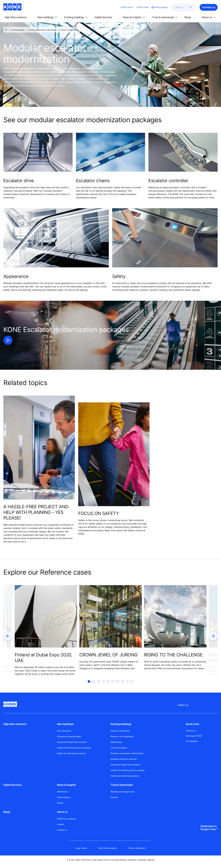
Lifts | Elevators (64, 731)
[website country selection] (159, 7)
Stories (60, 803)
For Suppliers (192, 741)
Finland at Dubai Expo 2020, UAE (43, 658)
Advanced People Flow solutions (72, 742)
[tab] (89, 685)
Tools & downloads (122, 785)
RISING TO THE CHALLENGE (173, 655)
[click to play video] (8, 340)
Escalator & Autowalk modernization (42, 30)
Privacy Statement (137, 848)
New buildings (65, 724)
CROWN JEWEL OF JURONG (109, 655)
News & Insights (66, 785)
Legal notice (81, 848)
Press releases (64, 797)
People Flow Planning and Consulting (74, 748)
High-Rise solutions (15, 724)
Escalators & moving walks (69, 736)
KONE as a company (66, 819)
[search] (182, 7)
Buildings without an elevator (124, 759)
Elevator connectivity (120, 731)
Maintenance (116, 742)
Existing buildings (18, 30)
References (62, 792)
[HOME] (6, 30)
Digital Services (13, 785)
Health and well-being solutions (71, 753)
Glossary (114, 797)
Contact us (62, 830)
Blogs (7, 812)
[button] (18, 17)
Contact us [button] (209, 7)
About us (62, 812)
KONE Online (143, 7)
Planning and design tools (122, 792)
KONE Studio (127, 7)
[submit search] (191, 7)
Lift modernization (119, 748)
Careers (61, 824)
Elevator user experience (122, 736)
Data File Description (108, 848)
